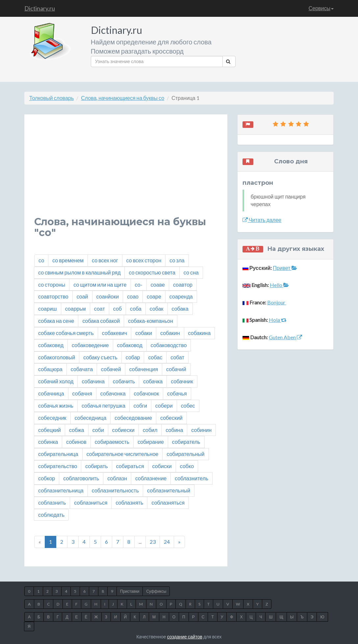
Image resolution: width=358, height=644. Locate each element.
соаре (154, 296)
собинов (76, 442)
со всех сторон (144, 260)
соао (133, 296)
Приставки (130, 591)
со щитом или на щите (100, 285)
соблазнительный (169, 490)
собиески (123, 430)
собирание (151, 442)
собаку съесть (100, 357)
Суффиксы (156, 591)
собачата (82, 369)
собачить (124, 381)
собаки (144, 333)
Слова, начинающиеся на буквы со (123, 98)
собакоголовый (57, 357)
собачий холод (56, 381)
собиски (162, 466)
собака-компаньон (151, 321)
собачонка (113, 393)
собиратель (186, 442)
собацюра (50, 369)
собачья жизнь (56, 405)
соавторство (53, 296)
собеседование (133, 418)
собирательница (58, 454)
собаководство (169, 345)
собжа (77, 430)
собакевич (115, 333)
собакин (170, 333)
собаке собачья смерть (66, 333)
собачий (176, 369)
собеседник (52, 418)
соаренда (181, 296)
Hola (278, 320)
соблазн (117, 478)
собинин (201, 430)
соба (136, 309)
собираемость (112, 442)
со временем (68, 260)
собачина (93, 381)
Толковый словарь (51, 98)
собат (177, 357)
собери (164, 405)
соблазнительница (61, 490)
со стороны (52, 285)
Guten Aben (285, 337)
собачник (182, 381)
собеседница (91, 418)
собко (187, 466)
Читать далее (262, 220)
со (41, 260)
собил (150, 430)
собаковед (51, 345)
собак (157, 309)
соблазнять (129, 502)
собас (155, 357)
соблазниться (91, 502)
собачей (111, 369)
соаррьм (76, 309)
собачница (51, 393)
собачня (82, 393)
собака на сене (56, 321)
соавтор (183, 285)
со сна (191, 272)
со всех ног (105, 260)
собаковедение (90, 345)
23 (153, 542)
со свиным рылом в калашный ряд (79, 272)
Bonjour (277, 302)
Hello (279, 285)
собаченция (144, 369)
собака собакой (101, 321)
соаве (158, 285)
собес (188, 405)
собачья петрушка (103, 405)
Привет (285, 268)
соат (100, 309)
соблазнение (151, 478)
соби (98, 430)
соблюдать (51, 515)
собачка (153, 381)
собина (174, 430)
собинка (48, 442)
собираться (130, 466)
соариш (48, 309)
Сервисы (321, 8)
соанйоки (108, 296)
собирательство (58, 466)
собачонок (146, 393)
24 (167, 542)
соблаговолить (81, 478)
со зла (177, 260)
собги (140, 405)
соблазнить (52, 502)
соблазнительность (115, 490)
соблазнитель (192, 478)
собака (180, 309)
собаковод (130, 345)
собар (133, 357)
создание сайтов (185, 637)
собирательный (185, 454)
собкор (47, 478)
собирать (96, 466)
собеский (171, 418)
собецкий (50, 430)
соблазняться (168, 502)
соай (82, 296)
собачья (177, 393)
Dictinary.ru (40, 8)
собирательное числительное (123, 454)
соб (117, 309)
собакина (199, 333)
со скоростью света (152, 272)
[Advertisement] (126, 170)
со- (139, 285)
